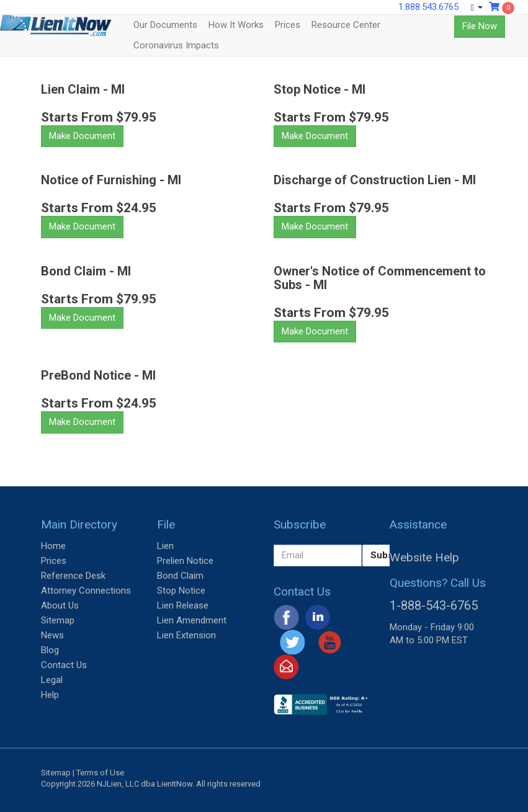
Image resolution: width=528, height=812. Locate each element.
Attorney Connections (86, 591)
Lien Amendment (192, 620)
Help (50, 695)
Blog (50, 650)
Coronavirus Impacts (176, 45)
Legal (52, 680)
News (52, 635)
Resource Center (346, 25)
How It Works (236, 25)
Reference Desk (73, 576)
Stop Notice (181, 591)
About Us (60, 605)
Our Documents (165, 25)
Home (53, 546)
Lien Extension (186, 635)
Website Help (424, 557)
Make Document (82, 136)
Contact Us (64, 665)
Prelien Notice (185, 561)
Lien (165, 546)
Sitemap (58, 620)
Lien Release (183, 605)
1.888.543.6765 (428, 7)
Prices (288, 25)
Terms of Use (100, 773)
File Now (480, 26)
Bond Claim (180, 576)
